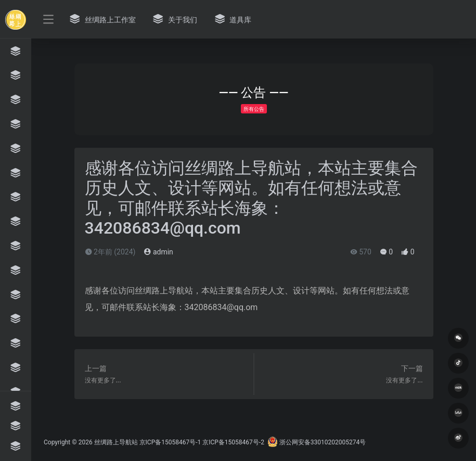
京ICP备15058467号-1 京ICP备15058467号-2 (202, 442)
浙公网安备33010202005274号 (317, 442)
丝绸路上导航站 (116, 442)
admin (158, 252)
